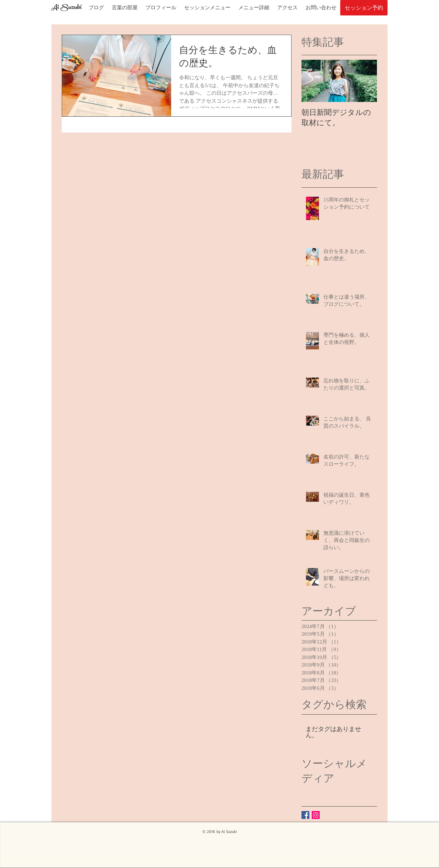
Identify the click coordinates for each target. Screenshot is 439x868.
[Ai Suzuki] (66, 8)
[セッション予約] (364, 8)
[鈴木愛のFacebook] (305, 815)
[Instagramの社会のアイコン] (316, 815)
